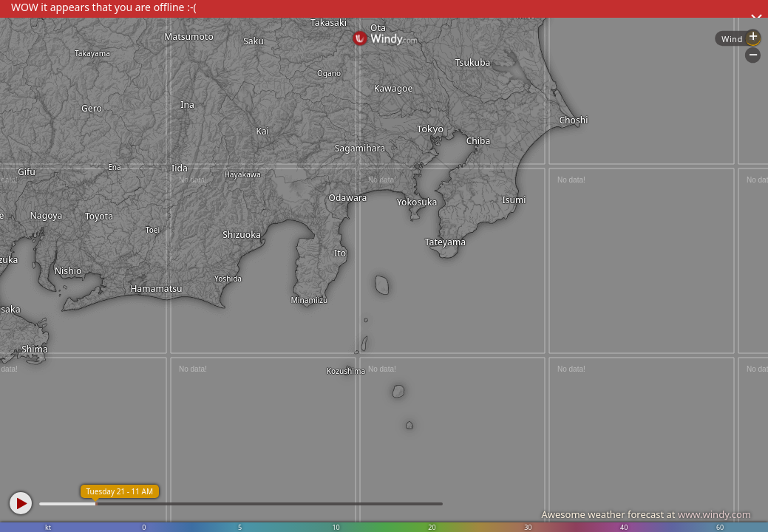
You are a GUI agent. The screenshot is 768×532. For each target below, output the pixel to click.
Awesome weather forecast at (646, 514)
